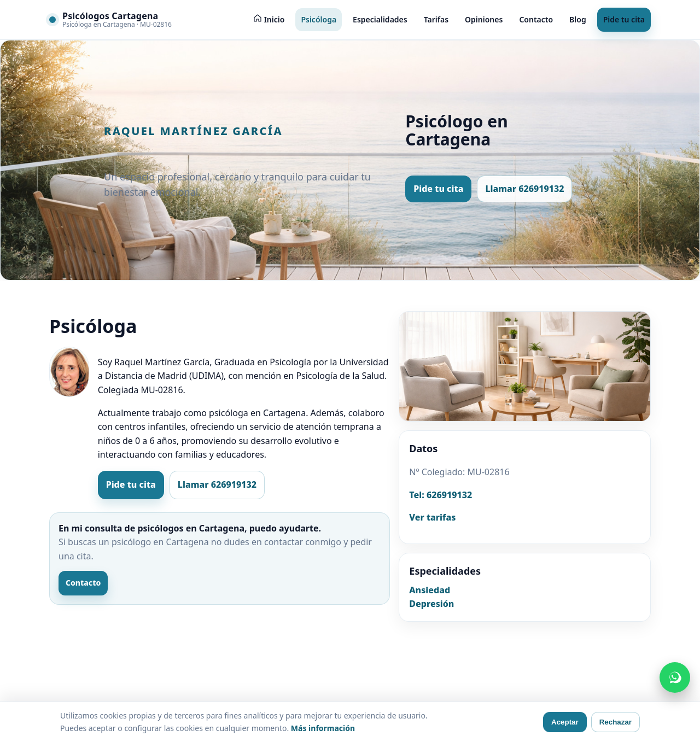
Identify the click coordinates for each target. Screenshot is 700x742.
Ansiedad (430, 590)
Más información (323, 728)
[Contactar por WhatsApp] (675, 677)
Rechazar (616, 722)
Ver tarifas (432, 517)
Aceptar (565, 722)
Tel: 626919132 (441, 495)
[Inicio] (269, 20)
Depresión (431, 604)
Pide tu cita (624, 19)
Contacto (536, 19)
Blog (578, 19)
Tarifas (436, 19)
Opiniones (484, 19)
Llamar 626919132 (524, 189)
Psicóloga (319, 19)
